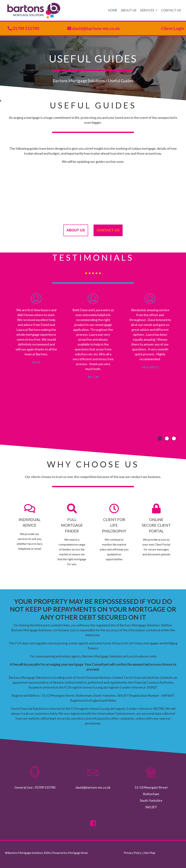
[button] (160, 438)
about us (76, 230)
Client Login (173, 28)
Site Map (150, 853)
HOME (113, 10)
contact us (108, 230)
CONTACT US (171, 10)
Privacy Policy (133, 853)
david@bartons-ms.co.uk (96, 28)
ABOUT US (129, 10)
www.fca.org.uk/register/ (102, 687)
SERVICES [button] (147, 10)
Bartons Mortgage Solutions (79, 81)
